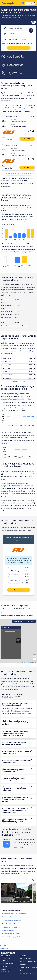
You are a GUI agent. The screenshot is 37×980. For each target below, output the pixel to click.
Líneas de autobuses (28, 967)
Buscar (27, 139)
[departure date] (14, 40)
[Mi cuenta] (22, 3)
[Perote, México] (21, 34)
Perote (31, 621)
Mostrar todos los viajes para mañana (19, 174)
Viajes (23, 970)
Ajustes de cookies (28, 962)
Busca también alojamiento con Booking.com (18, 44)
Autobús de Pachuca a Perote (10, 931)
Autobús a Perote (5, 948)
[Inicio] (10, 3)
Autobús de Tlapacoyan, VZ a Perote (12, 937)
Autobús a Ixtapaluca (28, 946)
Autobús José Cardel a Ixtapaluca (12, 920)
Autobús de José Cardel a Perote (11, 927)
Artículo (24, 964)
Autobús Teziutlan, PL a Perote (11, 934)
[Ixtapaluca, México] (21, 28)
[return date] (27, 40)
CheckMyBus (4, 946)
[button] (34, 656)
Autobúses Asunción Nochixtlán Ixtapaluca (14, 914)
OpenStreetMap (27, 662)
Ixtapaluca (19, 621)
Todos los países (27, 973)
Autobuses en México (15, 946)
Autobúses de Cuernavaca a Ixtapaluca (13, 917)
